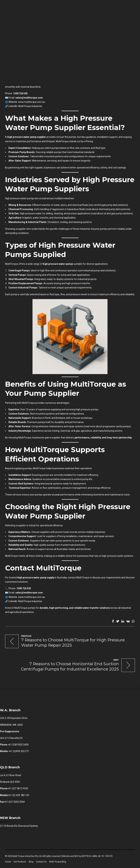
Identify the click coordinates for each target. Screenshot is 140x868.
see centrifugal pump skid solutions (108, 205)
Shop (31, 862)
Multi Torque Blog (58, 862)
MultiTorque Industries (30, 106)
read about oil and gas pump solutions (112, 213)
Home (8, 862)
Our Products (20, 862)
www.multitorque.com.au (32, 102)
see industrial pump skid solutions (97, 270)
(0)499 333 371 (21, 751)
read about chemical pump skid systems (108, 209)
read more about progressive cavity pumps (107, 426)
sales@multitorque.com (29, 98)
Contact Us (41, 862)
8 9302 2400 (22, 745)
